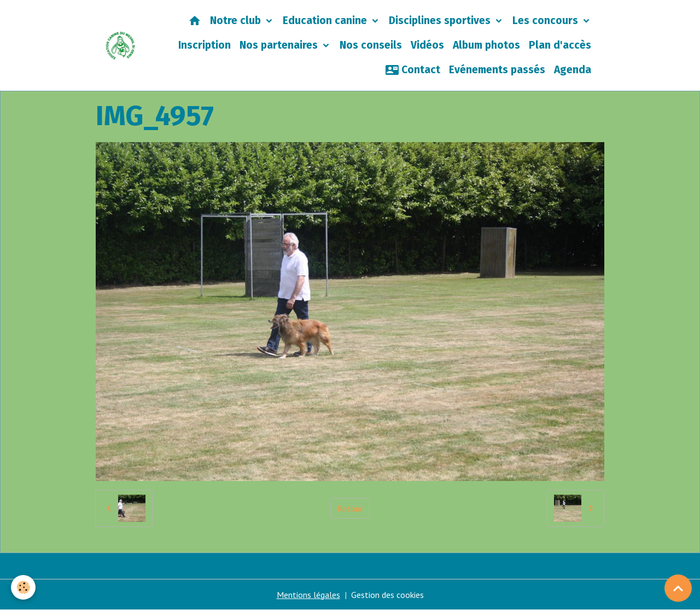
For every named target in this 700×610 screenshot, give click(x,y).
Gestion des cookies (387, 595)
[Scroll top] (678, 588)
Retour (350, 508)
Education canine (326, 20)
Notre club (237, 20)
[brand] (121, 46)
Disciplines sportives (441, 20)
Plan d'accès (560, 45)
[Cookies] (23, 587)
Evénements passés (497, 70)
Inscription (205, 45)
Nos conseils (371, 45)
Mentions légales (308, 595)
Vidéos (427, 45)
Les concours (547, 20)
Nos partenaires (280, 45)
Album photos (486, 45)
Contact (413, 70)
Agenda (573, 70)
